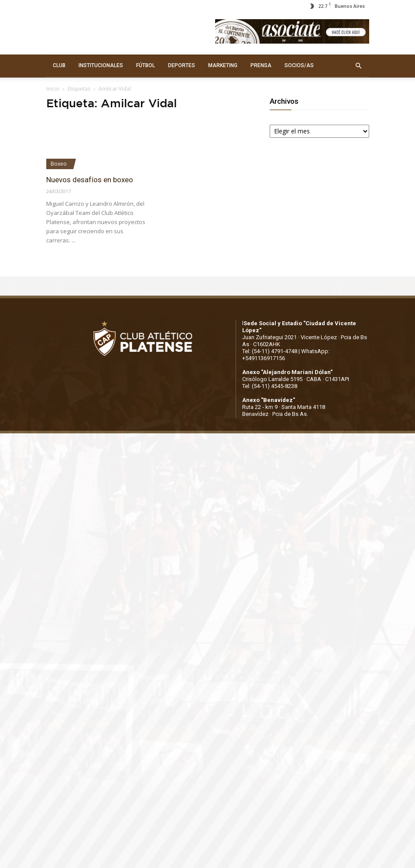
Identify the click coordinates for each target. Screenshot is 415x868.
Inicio (53, 89)
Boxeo (59, 164)
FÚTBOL (146, 65)
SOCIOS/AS (299, 65)
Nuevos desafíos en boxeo (90, 180)
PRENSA (261, 65)
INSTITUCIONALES (101, 65)
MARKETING (223, 65)
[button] (359, 66)
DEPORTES (182, 65)
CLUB (59, 65)
